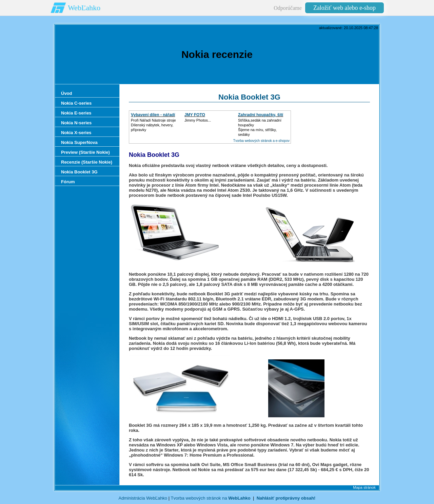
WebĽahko (84, 8)
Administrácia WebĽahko (143, 498)
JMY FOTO (195, 115)
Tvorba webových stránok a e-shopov (261, 141)
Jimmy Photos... (198, 120)
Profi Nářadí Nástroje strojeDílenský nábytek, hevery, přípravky (153, 125)
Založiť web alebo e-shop (344, 8)
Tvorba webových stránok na (210, 498)
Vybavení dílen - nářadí (153, 115)
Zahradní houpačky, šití (261, 115)
